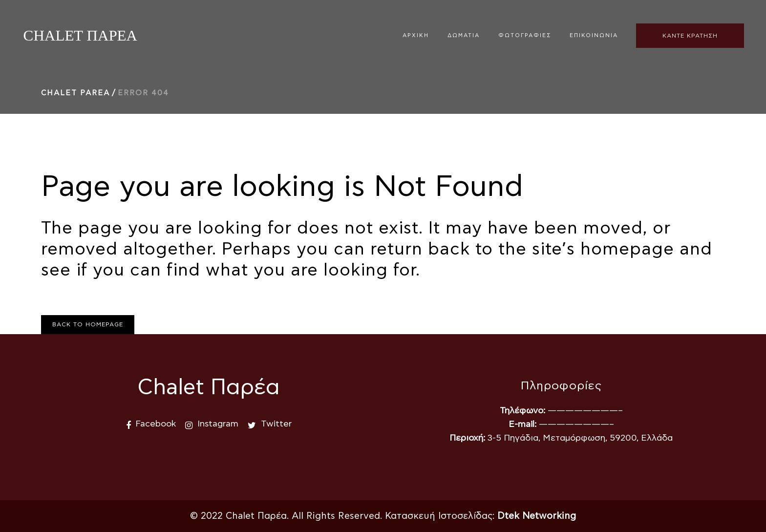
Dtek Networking (537, 516)
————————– (585, 411)
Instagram (218, 424)
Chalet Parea (75, 93)
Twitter (276, 424)
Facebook (156, 424)
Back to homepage (88, 324)
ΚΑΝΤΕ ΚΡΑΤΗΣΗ (690, 36)
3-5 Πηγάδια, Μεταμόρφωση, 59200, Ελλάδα (580, 438)
